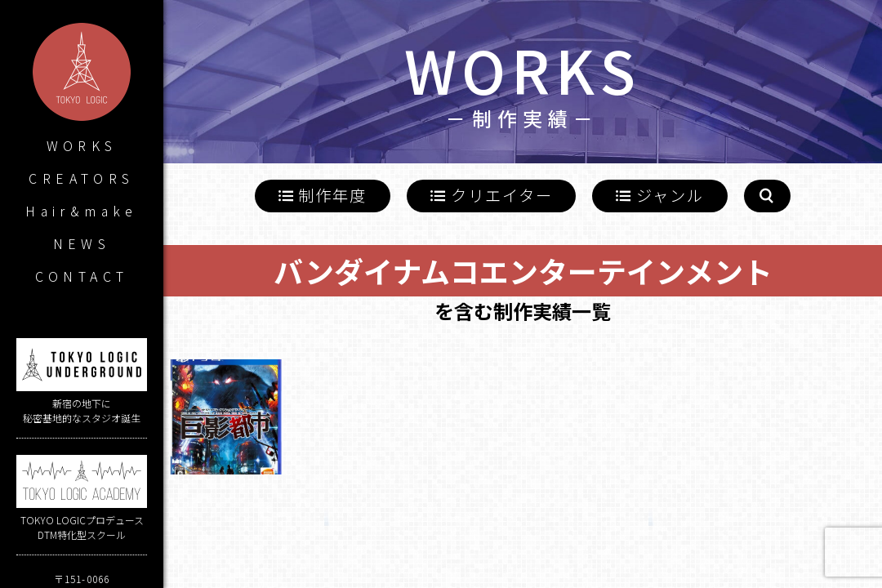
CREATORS (81, 178)
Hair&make (82, 211)
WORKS (82, 145)
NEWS (82, 243)
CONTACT (82, 276)
